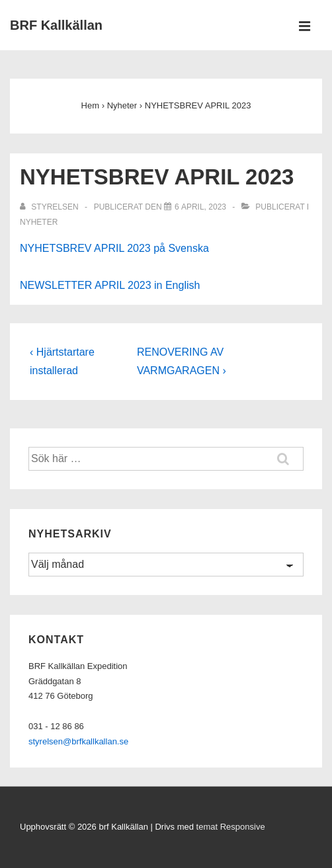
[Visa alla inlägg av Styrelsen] (50, 207)
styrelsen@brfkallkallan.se (78, 741)
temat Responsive (231, 827)
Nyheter (39, 222)
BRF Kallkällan (56, 25)
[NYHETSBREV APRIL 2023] (200, 207)
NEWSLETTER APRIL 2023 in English (110, 285)
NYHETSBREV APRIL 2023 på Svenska (114, 248)
